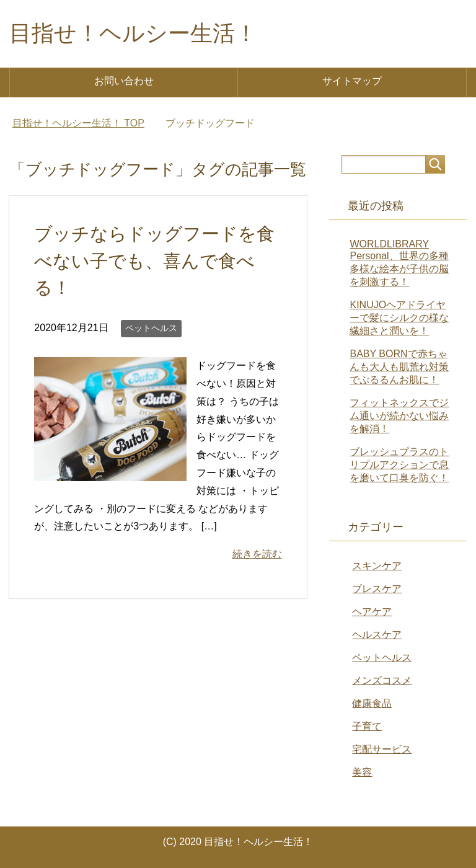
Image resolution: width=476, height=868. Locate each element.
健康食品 (372, 703)
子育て (367, 726)
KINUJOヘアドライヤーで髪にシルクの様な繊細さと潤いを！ (399, 318)
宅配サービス (382, 749)
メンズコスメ (382, 680)
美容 (362, 772)
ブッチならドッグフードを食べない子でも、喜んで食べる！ (154, 260)
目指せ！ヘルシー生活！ (133, 33)
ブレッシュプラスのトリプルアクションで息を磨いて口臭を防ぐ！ (399, 465)
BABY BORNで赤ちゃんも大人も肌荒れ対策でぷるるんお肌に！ (399, 367)
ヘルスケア (377, 635)
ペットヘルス (151, 328)
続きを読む (257, 554)
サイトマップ (352, 81)
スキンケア (377, 566)
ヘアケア (372, 612)
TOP (78, 123)
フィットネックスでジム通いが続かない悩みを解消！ (399, 416)
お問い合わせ (124, 81)
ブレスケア (377, 589)
